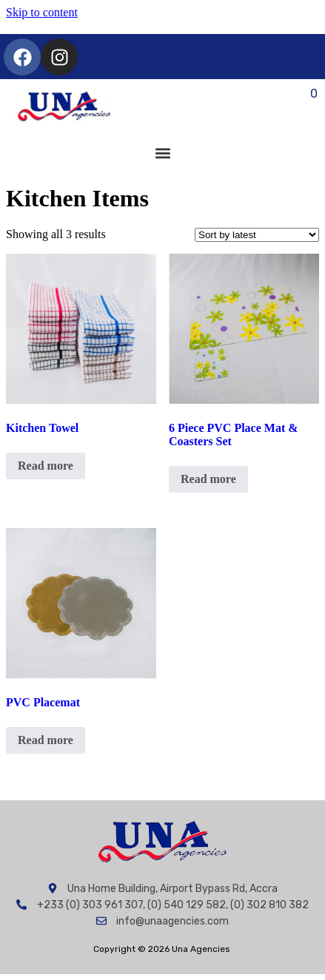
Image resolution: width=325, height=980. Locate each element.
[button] (162, 153)
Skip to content (42, 12)
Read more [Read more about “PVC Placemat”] (46, 740)
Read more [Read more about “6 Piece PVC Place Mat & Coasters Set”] (208, 479)
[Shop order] (257, 235)
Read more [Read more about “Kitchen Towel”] (46, 466)
